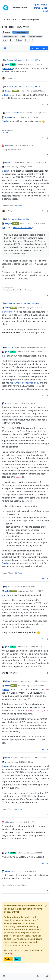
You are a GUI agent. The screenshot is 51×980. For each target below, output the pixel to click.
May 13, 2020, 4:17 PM (35, 686)
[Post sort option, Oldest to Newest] (5, 48)
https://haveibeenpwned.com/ (24, 383)
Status (44, 5)
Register (9, 959)
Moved (6, 32)
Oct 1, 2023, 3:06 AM (27, 871)
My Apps (18, 206)
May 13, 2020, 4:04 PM (33, 647)
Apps (36, 5)
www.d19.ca (6, 133)
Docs (45, 8)
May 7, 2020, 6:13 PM (36, 223)
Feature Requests (21, 32)
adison (7, 871)
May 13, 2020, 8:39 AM (35, 591)
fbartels (8, 91)
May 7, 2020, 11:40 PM (33, 352)
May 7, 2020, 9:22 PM (35, 308)
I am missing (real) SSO (20, 219)
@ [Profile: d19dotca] (7, 69)
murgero (8, 223)
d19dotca (9, 60)
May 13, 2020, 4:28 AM (24, 403)
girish (7, 65)
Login (18, 959)
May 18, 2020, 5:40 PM (25, 822)
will (6, 146)
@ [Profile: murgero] (7, 312)
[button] (4, 976)
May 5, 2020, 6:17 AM (29, 117)
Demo (37, 8)
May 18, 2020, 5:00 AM (24, 762)
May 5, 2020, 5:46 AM (36, 91)
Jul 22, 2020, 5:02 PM (33, 853)
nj (5, 167)
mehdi (7, 308)
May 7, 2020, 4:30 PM (25, 146)
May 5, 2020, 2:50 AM (33, 65)
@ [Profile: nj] (12, 162)
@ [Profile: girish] (17, 60)
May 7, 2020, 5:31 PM (23, 167)
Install (46, 11)
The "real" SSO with (34, 60)
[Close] (46, 906)
